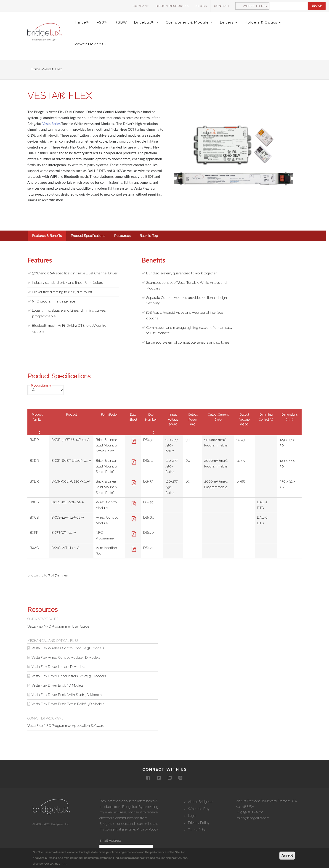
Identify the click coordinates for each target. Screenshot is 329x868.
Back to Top (149, 236)
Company (141, 6)
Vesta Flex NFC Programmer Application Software (66, 726)
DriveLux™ (146, 22)
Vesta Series (51, 124)
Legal (192, 816)
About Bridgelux (201, 802)
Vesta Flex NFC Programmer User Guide (58, 626)
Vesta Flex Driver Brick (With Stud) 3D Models (66, 695)
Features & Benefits (47, 236)
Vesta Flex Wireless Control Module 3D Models (68, 648)
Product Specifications (88, 236)
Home (35, 69)
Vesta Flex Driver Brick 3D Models (57, 685)
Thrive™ (82, 22)
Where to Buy (255, 6)
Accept (287, 856)
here (64, 864)
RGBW (121, 22)
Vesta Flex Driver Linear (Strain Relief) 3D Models (69, 676)
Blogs (201, 6)
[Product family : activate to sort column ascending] (38, 422)
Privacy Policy (147, 829)
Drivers (229, 22)
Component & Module (189, 22)
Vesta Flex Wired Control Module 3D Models (66, 658)
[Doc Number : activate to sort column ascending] (152, 422)
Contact (222, 6)
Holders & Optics (263, 22)
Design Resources (172, 6)
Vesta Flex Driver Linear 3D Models (58, 667)
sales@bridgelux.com (253, 818)
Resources (122, 236)
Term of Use (197, 830)
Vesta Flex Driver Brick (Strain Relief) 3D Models (68, 704)
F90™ (102, 22)
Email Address (110, 841)
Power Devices (91, 44)
